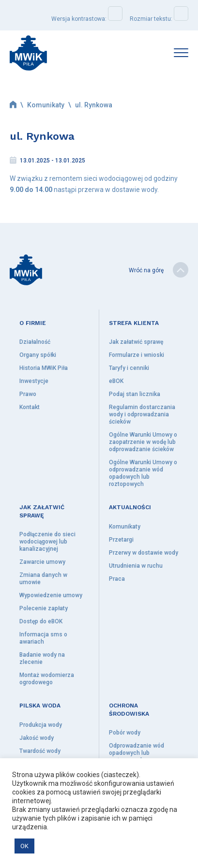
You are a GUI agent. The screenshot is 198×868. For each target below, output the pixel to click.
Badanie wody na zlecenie (42, 658)
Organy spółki (38, 355)
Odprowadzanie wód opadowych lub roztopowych (137, 753)
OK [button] (24, 846)
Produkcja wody (41, 725)
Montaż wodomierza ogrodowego (47, 679)
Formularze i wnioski (137, 355)
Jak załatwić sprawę (136, 342)
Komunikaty (46, 105)
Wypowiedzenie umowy (51, 595)
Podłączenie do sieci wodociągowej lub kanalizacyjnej (47, 542)
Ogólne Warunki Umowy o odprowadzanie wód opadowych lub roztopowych (143, 473)
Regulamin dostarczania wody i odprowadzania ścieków (142, 414)
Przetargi (121, 540)
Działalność (35, 342)
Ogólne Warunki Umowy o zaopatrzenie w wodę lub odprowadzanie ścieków (143, 442)
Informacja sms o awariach (43, 638)
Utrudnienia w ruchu (136, 566)
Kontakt (30, 407)
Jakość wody (37, 738)
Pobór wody (125, 733)
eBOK (116, 381)
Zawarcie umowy (42, 562)
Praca (117, 579)
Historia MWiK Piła (44, 368)
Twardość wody (40, 751)
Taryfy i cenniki (129, 368)
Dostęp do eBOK (41, 621)
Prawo (28, 394)
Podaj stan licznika (135, 394)
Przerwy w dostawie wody (144, 553)
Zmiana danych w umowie (43, 579)
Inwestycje (34, 381)
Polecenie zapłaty (44, 608)
